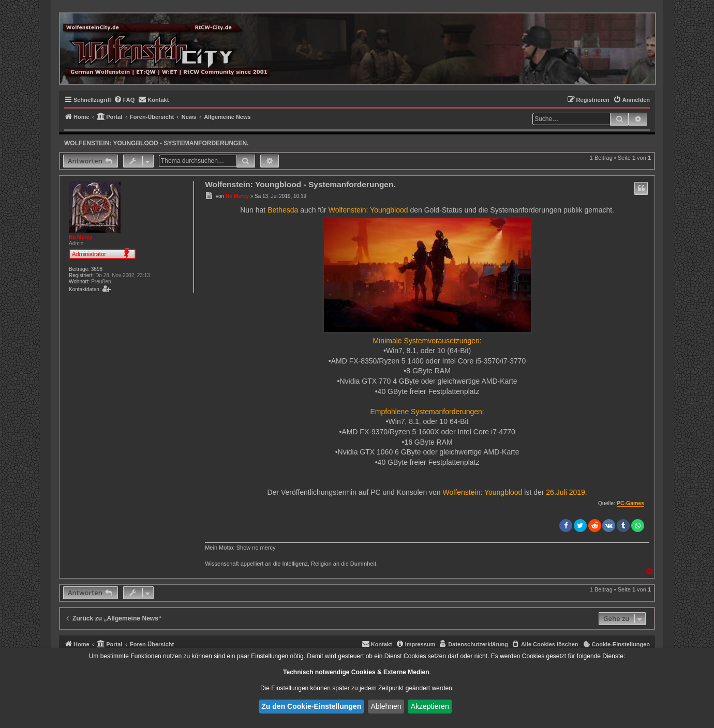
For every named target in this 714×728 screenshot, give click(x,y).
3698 (97, 269)
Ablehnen (386, 706)
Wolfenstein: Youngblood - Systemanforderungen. (156, 143)
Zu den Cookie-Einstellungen (311, 706)
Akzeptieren (430, 706)
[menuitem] (124, 100)
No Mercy (80, 237)
